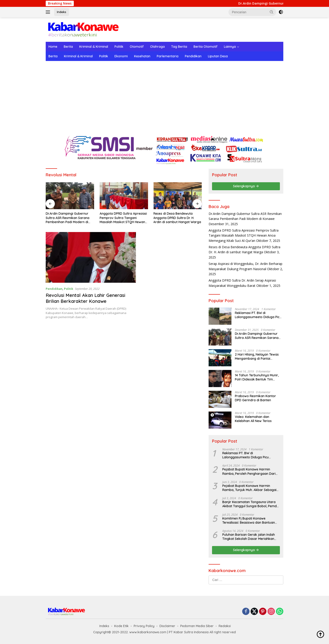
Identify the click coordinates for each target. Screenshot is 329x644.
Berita (68, 47)
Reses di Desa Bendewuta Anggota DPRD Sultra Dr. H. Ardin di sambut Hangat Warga (177, 218)
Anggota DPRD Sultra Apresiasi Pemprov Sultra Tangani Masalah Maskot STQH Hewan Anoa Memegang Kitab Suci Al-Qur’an (123, 218)
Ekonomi (121, 56)
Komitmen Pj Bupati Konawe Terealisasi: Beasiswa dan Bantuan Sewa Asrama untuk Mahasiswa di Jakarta (249, 520)
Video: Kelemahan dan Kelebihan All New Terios (253, 419)
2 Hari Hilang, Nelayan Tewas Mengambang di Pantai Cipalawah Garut (257, 356)
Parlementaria (168, 56)
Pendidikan (193, 56)
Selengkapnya (246, 186)
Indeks (62, 12)
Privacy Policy (144, 626)
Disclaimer (167, 626)
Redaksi (225, 626)
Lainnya (230, 47)
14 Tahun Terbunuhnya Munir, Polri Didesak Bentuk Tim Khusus (257, 377)
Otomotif (137, 47)
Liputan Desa (218, 56)
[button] (272, 12)
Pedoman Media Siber (197, 626)
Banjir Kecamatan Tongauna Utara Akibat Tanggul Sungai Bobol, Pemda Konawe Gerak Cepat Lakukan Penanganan (251, 504)
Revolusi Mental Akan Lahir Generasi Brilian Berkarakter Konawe (85, 298)
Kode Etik (121, 626)
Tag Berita (179, 47)
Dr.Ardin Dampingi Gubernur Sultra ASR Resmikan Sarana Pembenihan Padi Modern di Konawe (68, 218)
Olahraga (157, 47)
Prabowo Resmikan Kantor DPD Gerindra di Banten (255, 398)
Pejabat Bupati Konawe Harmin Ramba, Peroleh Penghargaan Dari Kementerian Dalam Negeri (249, 471)
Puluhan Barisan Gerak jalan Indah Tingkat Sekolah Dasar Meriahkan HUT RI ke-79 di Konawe (249, 537)
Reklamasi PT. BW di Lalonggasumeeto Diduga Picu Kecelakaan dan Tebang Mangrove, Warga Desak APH (258, 315)
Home (53, 47)
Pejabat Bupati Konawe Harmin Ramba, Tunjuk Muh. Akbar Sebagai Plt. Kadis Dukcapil (249, 488)
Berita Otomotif (206, 47)
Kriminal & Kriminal (94, 47)
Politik (119, 47)
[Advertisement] (164, 95)
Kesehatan (142, 56)
